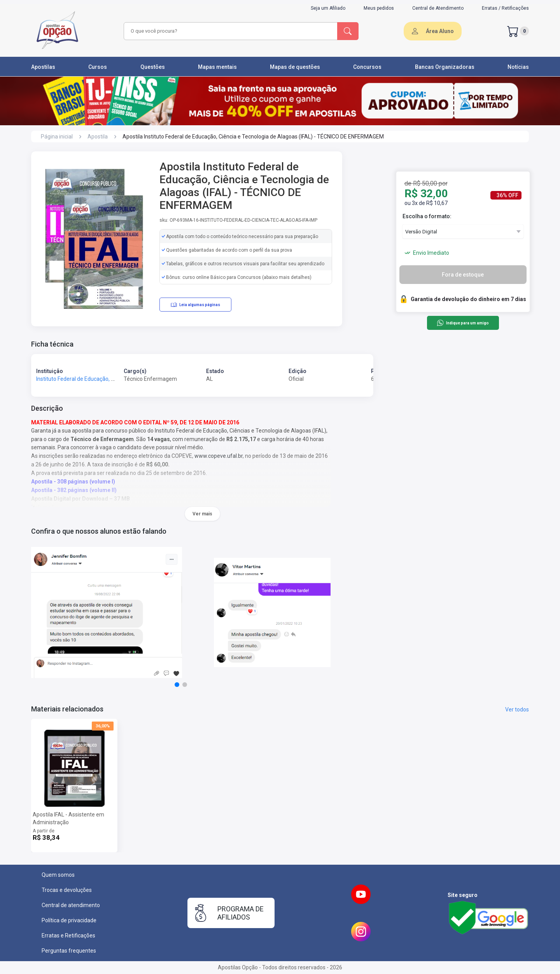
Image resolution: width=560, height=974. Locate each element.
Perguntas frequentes (69, 951)
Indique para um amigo (463, 323)
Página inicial (57, 137)
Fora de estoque (463, 275)
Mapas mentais (217, 67)
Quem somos (58, 875)
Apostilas (43, 67)
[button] (177, 685)
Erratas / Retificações (505, 8)
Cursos (98, 67)
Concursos (367, 67)
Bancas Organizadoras (445, 67)
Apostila (98, 137)
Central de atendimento (71, 905)
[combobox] (229, 31)
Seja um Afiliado (328, 8)
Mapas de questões (295, 67)
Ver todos (517, 709)
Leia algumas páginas (195, 305)
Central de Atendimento (438, 8)
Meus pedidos (379, 8)
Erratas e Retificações (68, 935)
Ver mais (202, 514)
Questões (153, 67)
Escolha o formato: (427, 216)
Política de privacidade (69, 920)
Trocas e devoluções (67, 890)
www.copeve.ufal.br (219, 456)
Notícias (518, 67)
